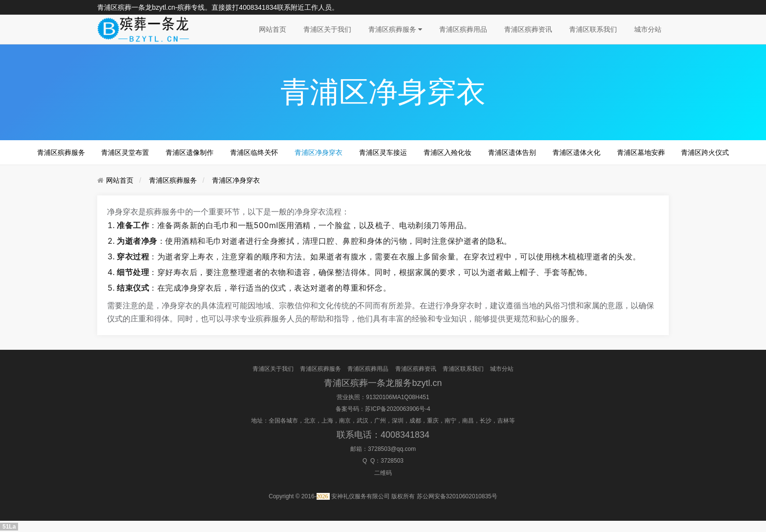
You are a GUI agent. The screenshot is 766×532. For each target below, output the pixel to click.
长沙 (486, 421)
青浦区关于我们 (327, 29)
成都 (415, 421)
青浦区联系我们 (593, 29)
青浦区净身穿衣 (319, 152)
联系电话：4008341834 (383, 435)
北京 (310, 421)
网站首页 (273, 29)
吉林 (503, 421)
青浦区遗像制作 (190, 152)
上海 (327, 421)
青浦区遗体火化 (576, 152)
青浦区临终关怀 (254, 152)
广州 (380, 421)
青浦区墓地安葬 (641, 152)
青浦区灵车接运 (383, 152)
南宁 (450, 421)
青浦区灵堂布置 (125, 152)
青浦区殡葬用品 (463, 29)
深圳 (398, 421)
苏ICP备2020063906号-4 (397, 409)
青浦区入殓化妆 (447, 152)
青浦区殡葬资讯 (528, 29)
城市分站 (648, 29)
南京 (345, 421)
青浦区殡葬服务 (395, 29)
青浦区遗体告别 (512, 152)
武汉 (362, 421)
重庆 (433, 421)
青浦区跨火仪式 (705, 152)
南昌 (468, 421)
